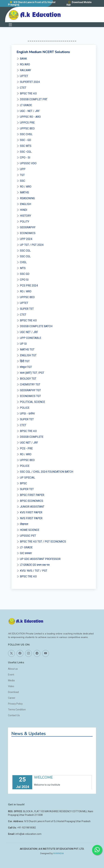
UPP (21, 169)
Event (11, 675)
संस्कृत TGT (24, 367)
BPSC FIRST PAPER (30, 495)
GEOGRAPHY (26, 227)
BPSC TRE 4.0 (27, 94)
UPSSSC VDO (27, 163)
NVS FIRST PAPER (29, 518)
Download (13, 692)
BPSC (22, 483)
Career (12, 698)
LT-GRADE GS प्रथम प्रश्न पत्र (33, 565)
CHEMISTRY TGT (28, 384)
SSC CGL (24, 251)
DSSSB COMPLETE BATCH (34, 326)
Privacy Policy (15, 704)
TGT (21, 175)
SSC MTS (24, 146)
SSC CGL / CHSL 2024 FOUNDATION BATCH (45, 472)
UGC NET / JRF (27, 332)
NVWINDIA (58, 853)
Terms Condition (17, 710)
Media (11, 680)
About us (13, 669)
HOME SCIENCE (28, 530)
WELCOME (43, 781)
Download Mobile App (79, 3)
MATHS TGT (25, 350)
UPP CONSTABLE (29, 338)
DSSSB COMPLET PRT (32, 99)
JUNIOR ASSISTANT (30, 507)
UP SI (22, 344)
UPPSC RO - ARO (29, 117)
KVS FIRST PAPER (29, 512)
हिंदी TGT (23, 361)
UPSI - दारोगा (26, 414)
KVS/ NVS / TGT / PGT (32, 571)
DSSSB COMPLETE (30, 437)
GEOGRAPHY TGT (29, 390)
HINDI (22, 210)
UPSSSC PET (26, 536)
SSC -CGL (24, 152)
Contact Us (14, 715)
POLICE (23, 408)
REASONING (26, 198)
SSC (21, 181)
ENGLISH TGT (27, 355)
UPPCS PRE (26, 123)
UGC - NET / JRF (28, 111)
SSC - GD (24, 140)
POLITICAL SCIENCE (31, 402)
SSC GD (23, 274)
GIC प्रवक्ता (24, 553)
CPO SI (23, 280)
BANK (22, 59)
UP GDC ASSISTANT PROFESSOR (39, 559)
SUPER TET (25, 309)
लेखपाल (22, 524)
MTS (21, 268)
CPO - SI (23, 158)
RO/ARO (23, 64)
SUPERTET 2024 (28, 82)
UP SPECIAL (26, 478)
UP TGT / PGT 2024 (30, 245)
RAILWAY (24, 70)
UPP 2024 (24, 239)
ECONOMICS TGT (29, 396)
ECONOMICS (26, 233)
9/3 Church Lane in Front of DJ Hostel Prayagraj (32, 3)
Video (11, 686)
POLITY (23, 222)
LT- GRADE (25, 547)
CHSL (22, 262)
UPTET (22, 76)
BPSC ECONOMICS (30, 501)
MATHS (23, 192)
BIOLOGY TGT (26, 379)
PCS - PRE (25, 448)
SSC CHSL (25, 134)
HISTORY (24, 216)
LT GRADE (24, 105)
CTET (21, 88)
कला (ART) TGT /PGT (30, 373)
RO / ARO (24, 187)
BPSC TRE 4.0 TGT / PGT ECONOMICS (41, 542)
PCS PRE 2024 (27, 286)
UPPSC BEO (26, 128)
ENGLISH (24, 204)
